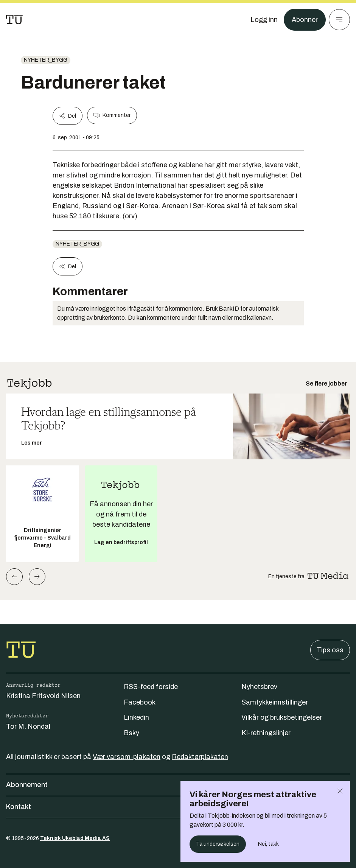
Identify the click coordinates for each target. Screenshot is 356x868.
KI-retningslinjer (266, 733)
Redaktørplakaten (200, 757)
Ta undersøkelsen (218, 844)
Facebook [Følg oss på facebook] (140, 702)
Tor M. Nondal (28, 726)
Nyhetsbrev (259, 687)
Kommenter (112, 115)
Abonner (305, 20)
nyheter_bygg (46, 60)
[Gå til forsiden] (14, 20)
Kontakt (178, 807)
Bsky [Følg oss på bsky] (131, 733)
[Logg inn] (264, 20)
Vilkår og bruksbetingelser (282, 717)
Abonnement (178, 785)
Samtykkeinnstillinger (275, 702)
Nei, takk (268, 844)
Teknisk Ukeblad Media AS (75, 838)
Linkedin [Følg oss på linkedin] (136, 717)
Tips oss (330, 650)
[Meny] (339, 20)
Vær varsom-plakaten (127, 757)
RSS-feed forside (151, 687)
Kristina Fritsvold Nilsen (43, 696)
